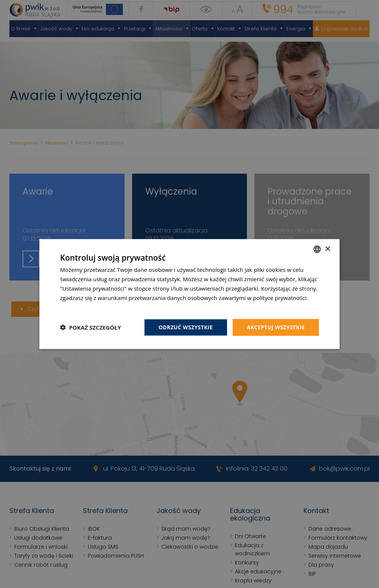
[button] (90, 327)
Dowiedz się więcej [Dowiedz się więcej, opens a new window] (84, 307)
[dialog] (189, 294)
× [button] (327, 249)
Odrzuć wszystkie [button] (186, 327)
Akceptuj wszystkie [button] (276, 327)
